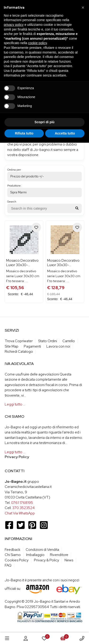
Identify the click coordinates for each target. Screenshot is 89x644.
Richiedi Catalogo (19, 352)
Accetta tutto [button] (65, 133)
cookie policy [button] (38, 43)
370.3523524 (23, 508)
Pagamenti (32, 346)
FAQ (8, 565)
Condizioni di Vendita (42, 550)
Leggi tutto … (15, 404)
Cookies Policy (17, 560)
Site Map (12, 346)
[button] (83, 8)
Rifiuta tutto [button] (24, 133)
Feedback (12, 550)
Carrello (69, 341)
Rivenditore (59, 555)
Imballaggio (35, 555)
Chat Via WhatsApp (20, 513)
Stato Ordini (48, 341)
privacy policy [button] (14, 25)
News (69, 560)
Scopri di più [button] (45, 122)
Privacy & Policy (47, 560)
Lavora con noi (58, 346)
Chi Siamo (13, 555)
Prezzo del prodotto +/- (27, 176)
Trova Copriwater (19, 341)
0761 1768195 (22, 503)
